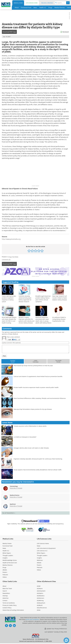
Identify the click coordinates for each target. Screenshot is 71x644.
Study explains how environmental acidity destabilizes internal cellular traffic (38, 469)
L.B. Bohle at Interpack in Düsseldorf (25, 436)
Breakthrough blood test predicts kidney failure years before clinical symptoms (43, 298)
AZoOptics (40, 592)
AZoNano (40, 588)
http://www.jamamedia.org (11, 239)
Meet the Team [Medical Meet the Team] (7, 588)
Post (4, 355)
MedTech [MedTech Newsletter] (13, 503)
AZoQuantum (41, 602)
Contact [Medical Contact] (5, 600)
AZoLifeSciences (42, 607)
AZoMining (40, 600)
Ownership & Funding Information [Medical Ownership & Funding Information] (13, 609)
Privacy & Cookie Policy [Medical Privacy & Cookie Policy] (10, 604)
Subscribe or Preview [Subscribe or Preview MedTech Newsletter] (16, 505)
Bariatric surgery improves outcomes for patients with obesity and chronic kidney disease (27, 319)
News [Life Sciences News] (39, 545)
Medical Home (18, 3)
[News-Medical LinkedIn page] (14, 625)
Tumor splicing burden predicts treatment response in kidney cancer (9, 298)
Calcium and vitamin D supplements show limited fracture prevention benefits (38, 376)
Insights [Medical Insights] (5, 557)
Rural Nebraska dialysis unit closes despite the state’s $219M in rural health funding (9, 319)
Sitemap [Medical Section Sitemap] (5, 595)
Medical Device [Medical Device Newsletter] (15, 494)
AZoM (39, 585)
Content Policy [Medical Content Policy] (7, 607)
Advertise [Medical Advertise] (6, 597)
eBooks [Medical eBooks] (5, 569)
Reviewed (66, 32)
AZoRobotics (41, 595)
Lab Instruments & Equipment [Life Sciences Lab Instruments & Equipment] (46, 547)
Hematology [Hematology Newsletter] (14, 485)
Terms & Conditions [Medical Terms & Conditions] (9, 602)
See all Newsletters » (9, 512)
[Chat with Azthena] (66, 640)
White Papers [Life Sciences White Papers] (41, 552)
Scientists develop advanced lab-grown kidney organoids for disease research (25, 298)
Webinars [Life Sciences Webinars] (40, 559)
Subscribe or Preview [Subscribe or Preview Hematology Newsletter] (16, 487)
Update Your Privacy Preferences (56, 628)
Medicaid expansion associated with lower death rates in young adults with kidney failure (43, 319)
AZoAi (39, 609)
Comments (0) (6, 260)
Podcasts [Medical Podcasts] (5, 574)
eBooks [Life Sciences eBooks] (39, 562)
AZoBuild (40, 604)
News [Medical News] (4, 547)
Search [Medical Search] (5, 590)
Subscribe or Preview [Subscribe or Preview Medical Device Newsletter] (16, 496)
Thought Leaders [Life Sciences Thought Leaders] (42, 555)
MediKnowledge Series (10, 559)
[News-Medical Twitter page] (10, 625)
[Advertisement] (35, 271)
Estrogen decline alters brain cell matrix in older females (31, 447)
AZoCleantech (41, 590)
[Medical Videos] (5, 576)
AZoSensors (40, 597)
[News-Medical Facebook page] (6, 625)
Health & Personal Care (10, 562)
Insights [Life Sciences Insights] (39, 557)
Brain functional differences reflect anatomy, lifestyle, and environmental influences (40, 397)
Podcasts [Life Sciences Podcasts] (40, 567)
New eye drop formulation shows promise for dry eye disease (33, 408)
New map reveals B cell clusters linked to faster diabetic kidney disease (60, 297)
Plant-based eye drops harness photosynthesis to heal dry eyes (33, 365)
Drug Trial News (13, 257)
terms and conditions (32, 618)
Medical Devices (8, 564)
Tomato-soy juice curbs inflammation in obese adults (30, 425)
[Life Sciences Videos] (39, 569)
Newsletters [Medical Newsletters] (6, 592)
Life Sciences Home (32, 3)
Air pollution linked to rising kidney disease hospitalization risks (59, 318)
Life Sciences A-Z (42, 550)
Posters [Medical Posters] (5, 571)
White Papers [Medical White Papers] (7, 552)
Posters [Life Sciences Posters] (39, 564)
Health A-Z (6, 550)
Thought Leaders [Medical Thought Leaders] (8, 555)
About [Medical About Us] (4, 585)
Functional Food (7, 545)
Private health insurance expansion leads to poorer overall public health (36, 387)
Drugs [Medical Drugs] (4, 567)
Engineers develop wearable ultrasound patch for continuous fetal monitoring (38, 458)
